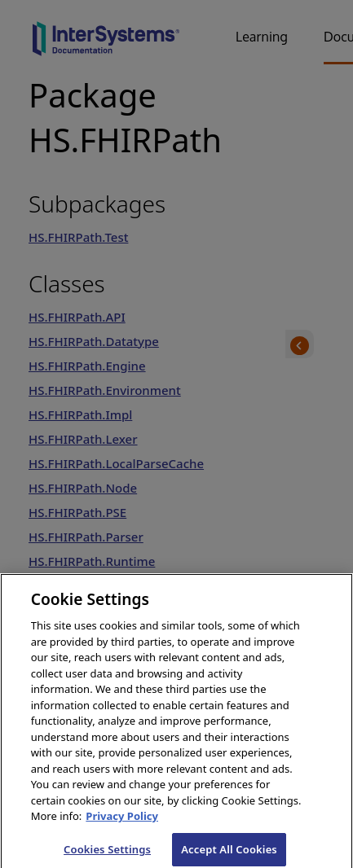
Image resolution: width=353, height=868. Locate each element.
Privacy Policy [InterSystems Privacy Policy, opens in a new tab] (122, 821)
